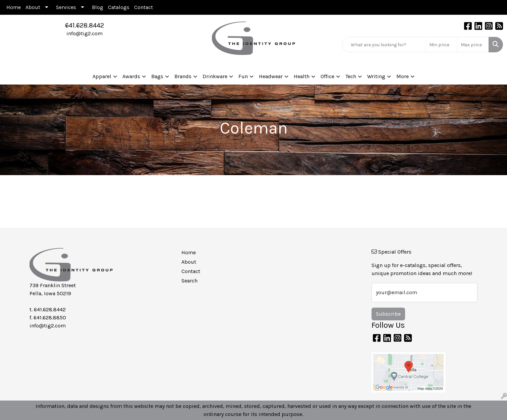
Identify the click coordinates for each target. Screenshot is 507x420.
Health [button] (302, 76)
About (33, 7)
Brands (183, 76)
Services (66, 7)
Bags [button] (157, 76)
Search (189, 281)
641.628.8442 (84, 25)
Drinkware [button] (215, 76)
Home (14, 7)
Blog (98, 7)
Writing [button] (376, 76)
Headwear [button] (271, 76)
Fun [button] (243, 76)
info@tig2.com (84, 33)
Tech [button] (351, 76)
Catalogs (119, 7)
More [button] (403, 76)
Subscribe (388, 314)
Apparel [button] (102, 76)
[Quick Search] (384, 45)
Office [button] (327, 76)
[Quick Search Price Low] (441, 45)
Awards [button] (131, 76)
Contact (144, 7)
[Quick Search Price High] (473, 45)
